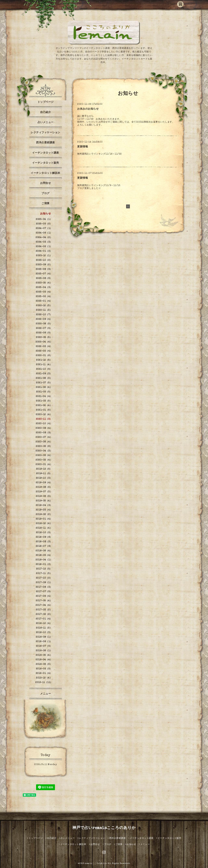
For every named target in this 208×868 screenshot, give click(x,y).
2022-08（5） (44, 324)
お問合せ (45, 183)
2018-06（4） (44, 551)
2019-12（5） (44, 469)
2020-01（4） (44, 465)
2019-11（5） (44, 474)
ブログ (45, 194)
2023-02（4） (44, 297)
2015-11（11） (44, 682)
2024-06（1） (44, 233)
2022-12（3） (44, 306)
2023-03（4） (44, 292)
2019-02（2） (44, 515)
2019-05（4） (44, 501)
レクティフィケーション (45, 133)
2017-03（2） (44, 610)
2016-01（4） (44, 673)
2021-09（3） (44, 374)
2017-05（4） (44, 601)
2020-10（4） (44, 424)
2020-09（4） (44, 428)
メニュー (45, 694)
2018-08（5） (44, 542)
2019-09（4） (44, 483)
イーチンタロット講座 (46, 153)
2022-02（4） (44, 351)
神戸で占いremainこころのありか (104, 828)
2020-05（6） (44, 446)
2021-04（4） (44, 396)
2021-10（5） (44, 369)
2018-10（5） (44, 533)
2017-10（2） (44, 578)
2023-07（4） (44, 274)
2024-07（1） (44, 228)
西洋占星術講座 (45, 143)
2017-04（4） (44, 605)
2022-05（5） (44, 337)
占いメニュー (46, 123)
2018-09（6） (44, 537)
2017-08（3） (44, 587)
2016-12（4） (44, 623)
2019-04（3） (44, 505)
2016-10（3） (44, 633)
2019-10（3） (44, 478)
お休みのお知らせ (88, 109)
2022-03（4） (44, 347)
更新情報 (83, 147)
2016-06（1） (44, 651)
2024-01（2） (44, 251)
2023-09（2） (44, 265)
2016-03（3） (44, 664)
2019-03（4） (44, 510)
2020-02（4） (44, 460)
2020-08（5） (44, 433)
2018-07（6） (44, 546)
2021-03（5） (44, 401)
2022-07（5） (44, 328)
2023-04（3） (44, 287)
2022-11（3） (44, 310)
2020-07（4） (44, 437)
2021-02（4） (44, 406)
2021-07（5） (44, 383)
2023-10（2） (44, 260)
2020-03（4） (44, 455)
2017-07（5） (44, 592)
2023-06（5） (44, 278)
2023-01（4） (44, 301)
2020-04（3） (44, 451)
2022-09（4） (44, 319)
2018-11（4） (44, 528)
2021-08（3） (44, 378)
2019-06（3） (44, 496)
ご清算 (45, 204)
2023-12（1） (44, 256)
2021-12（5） (44, 360)
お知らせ (45, 214)
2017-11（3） (44, 574)
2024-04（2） (44, 238)
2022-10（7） (44, 315)
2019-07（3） (44, 492)
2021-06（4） (44, 387)
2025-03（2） (44, 224)
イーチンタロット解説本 (45, 173)
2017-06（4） (44, 596)
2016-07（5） (44, 646)
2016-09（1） (44, 637)
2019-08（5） (44, 487)
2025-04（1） (44, 219)
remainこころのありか (96, 864)
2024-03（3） (44, 242)
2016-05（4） (44, 655)
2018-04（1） (44, 560)
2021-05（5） (44, 392)
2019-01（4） (44, 519)
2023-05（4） (44, 283)
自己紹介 (45, 113)
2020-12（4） (44, 415)
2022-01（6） (44, 356)
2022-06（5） (44, 333)
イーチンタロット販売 (46, 163)
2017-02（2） (44, 614)
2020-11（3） (44, 419)
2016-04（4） (44, 660)
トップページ (46, 102)
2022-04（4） (44, 342)
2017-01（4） (44, 619)
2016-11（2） (44, 628)
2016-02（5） (44, 669)
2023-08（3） (44, 269)
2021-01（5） (44, 410)
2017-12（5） (44, 569)
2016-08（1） (44, 642)
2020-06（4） (44, 442)
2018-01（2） (44, 564)
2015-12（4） (44, 678)
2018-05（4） (44, 555)
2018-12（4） (44, 524)
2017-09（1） (44, 583)
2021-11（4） (44, 365)
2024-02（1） (44, 247)
